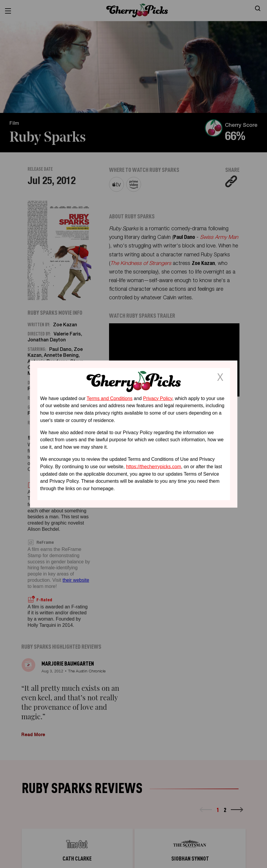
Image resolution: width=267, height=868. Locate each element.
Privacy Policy (158, 398)
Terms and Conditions (109, 398)
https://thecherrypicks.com (154, 467)
